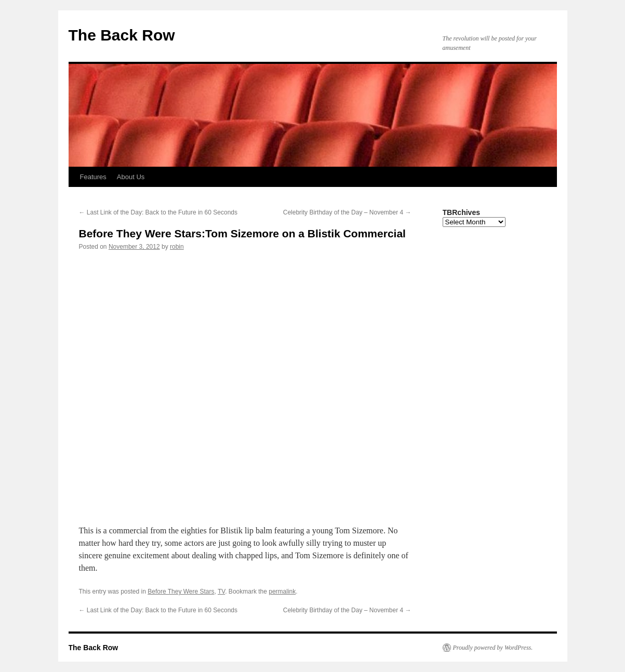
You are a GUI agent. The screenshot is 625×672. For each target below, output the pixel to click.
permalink (282, 592)
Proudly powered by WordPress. (493, 648)
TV (221, 592)
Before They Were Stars (181, 592)
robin (177, 247)
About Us (131, 177)
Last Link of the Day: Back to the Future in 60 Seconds (158, 212)
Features (93, 177)
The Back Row (122, 35)
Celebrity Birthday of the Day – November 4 (347, 212)
